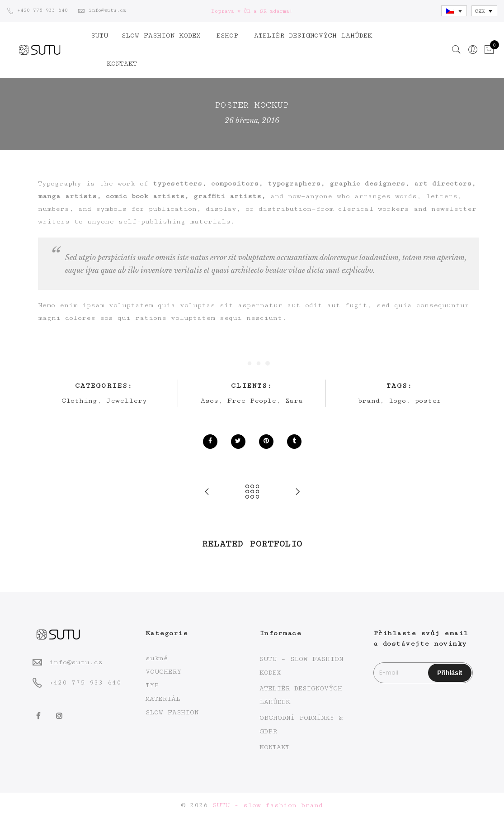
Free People (252, 401)
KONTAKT (122, 64)
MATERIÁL (163, 699)
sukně (157, 658)
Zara (294, 401)
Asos (210, 401)
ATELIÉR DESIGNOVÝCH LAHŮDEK (313, 36)
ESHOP (227, 36)
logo (397, 401)
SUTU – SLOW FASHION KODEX (146, 36)
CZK (480, 11)
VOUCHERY (163, 672)
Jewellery (127, 401)
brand (369, 401)
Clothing (79, 401)
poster (428, 401)
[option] (114, 565)
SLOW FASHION (172, 712)
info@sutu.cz (76, 662)
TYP (152, 685)
